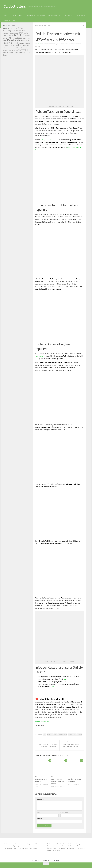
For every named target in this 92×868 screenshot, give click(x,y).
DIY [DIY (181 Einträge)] (19, 28)
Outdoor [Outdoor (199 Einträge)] (18, 38)
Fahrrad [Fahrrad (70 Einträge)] (24, 31)
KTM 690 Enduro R (63, 734)
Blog (14, 20)
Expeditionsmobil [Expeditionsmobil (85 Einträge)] (17, 31)
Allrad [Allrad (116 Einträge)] (7, 28)
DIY (45, 734)
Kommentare (36, 860)
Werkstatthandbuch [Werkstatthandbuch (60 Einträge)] (7, 50)
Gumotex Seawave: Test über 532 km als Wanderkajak (74, 779)
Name (39, 812)
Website (39, 818)
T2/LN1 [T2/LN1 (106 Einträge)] (13, 45)
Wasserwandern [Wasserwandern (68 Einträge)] (24, 48)
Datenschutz (47, 860)
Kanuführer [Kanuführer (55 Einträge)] (12, 33)
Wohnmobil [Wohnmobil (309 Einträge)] (22, 50)
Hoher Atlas (50, 734)
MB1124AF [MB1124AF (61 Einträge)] (27, 36)
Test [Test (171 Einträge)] (20, 45)
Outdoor (6, 15)
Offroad (14, 15)
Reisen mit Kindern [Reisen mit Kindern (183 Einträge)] (11, 43)
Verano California (41, 356)
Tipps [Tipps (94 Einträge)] (23, 45)
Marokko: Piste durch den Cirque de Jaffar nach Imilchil (42, 779)
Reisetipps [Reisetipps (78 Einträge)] (21, 43)
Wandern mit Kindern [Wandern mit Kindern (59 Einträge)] (16, 48)
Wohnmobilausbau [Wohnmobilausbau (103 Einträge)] (9, 53)
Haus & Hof (7, 20)
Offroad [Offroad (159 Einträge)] (11, 38)
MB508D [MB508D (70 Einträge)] (12, 36)
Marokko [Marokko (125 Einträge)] (25, 33)
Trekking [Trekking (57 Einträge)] (27, 46)
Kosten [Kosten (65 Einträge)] (17, 33)
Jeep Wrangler (41, 15)
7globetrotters (15, 6)
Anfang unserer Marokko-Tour (51, 140)
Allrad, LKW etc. (81, 15)
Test (75, 734)
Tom (39, 44)
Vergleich (80, 734)
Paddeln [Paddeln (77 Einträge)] (24, 38)
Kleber (55, 734)
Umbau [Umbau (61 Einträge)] (4, 48)
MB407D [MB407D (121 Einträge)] (6, 36)
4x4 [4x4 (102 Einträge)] (4, 28)
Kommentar (41, 799)
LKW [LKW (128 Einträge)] (20, 33)
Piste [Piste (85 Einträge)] (28, 38)
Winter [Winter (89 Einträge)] (14, 50)
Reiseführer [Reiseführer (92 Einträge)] (26, 41)
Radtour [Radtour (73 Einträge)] (5, 41)
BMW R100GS (31, 15)
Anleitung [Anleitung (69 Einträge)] (12, 28)
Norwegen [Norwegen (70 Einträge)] (5, 38)
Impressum (57, 860)
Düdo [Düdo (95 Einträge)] (22, 28)
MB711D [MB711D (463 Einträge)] (19, 35)
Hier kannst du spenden (43, 721)
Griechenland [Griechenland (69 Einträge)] (6, 33)
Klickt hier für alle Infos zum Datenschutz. (25, 848)
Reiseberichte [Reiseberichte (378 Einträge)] (15, 40)
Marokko (70, 734)
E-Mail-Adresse (64, 812)
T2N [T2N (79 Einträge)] (17, 45)
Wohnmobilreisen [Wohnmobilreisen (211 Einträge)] (22, 52)
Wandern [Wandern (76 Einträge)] (9, 48)
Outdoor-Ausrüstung (43, 25)
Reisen (21, 15)
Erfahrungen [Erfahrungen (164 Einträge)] (8, 31)
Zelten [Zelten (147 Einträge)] (5, 55)
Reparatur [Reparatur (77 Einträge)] (27, 43)
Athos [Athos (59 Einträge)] (16, 28)
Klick (66, 679)
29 (82, 761)
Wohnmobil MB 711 (54, 15)
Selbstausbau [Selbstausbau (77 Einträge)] (6, 45)
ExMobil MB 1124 (68, 15)
